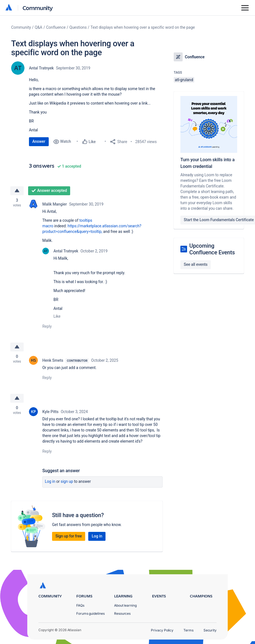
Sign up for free (69, 536)
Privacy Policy (162, 630)
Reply (47, 326)
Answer (39, 141)
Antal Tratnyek (41, 68)
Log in (50, 481)
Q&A (39, 27)
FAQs (80, 605)
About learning (125, 605)
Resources (122, 613)
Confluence (56, 27)
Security (210, 630)
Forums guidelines (90, 613)
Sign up (67, 481)
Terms (188, 630)
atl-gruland (184, 80)
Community (38, 8)
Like (57, 316)
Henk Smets (53, 360)
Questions (78, 27)
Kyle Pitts (50, 412)
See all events (196, 264)
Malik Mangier (55, 204)
